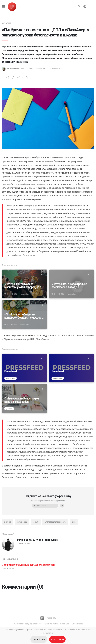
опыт (36, 522)
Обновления (78, 624)
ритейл (8, 522)
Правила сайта (51, 624)
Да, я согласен (57, 639)
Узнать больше (39, 639)
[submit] (62, 506)
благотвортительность (55, 522)
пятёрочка (22, 522)
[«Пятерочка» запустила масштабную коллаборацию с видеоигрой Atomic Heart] (24, 284)
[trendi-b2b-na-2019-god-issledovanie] (48, 542)
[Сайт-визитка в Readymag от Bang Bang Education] (24, 398)
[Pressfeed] (24, 368)
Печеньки (65, 624)
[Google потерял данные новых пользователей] (48, 567)
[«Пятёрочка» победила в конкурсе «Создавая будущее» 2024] (24, 314)
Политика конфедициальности (27, 624)
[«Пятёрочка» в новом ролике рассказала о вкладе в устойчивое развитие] (72, 284)
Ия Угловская (13, 69)
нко (74, 522)
